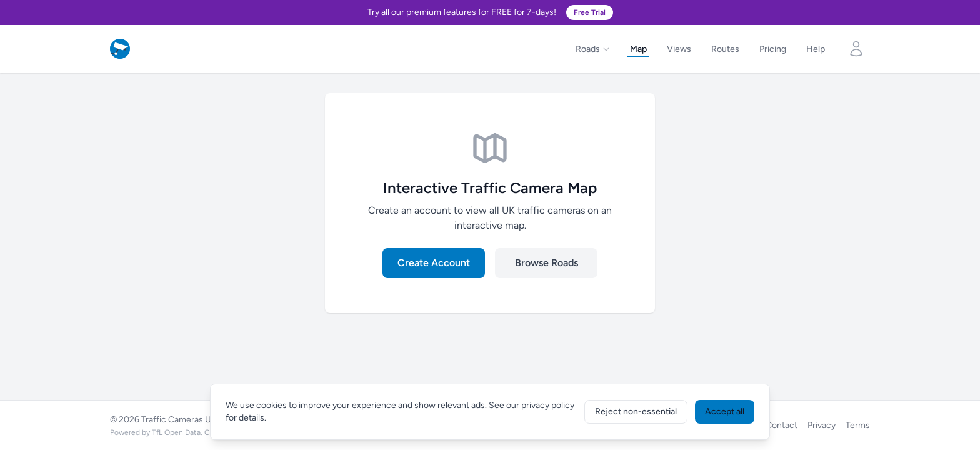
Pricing (773, 49)
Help (816, 49)
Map (638, 49)
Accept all (725, 412)
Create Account (434, 263)
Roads (593, 49)
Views (679, 49)
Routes (725, 49)
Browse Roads (547, 263)
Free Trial (590, 12)
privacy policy (548, 405)
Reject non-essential (636, 412)
